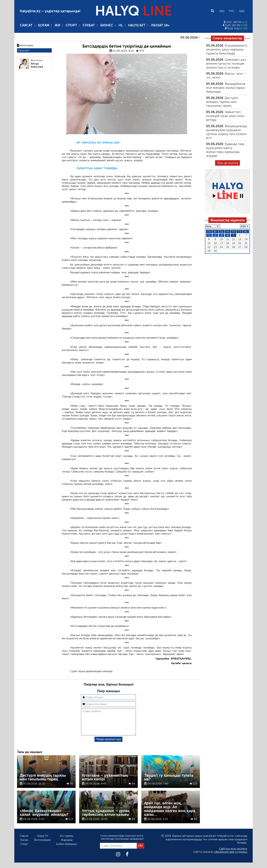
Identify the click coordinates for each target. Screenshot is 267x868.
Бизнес (107, 25)
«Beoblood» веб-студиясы (231, 857)
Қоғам (44, 25)
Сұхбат (89, 25)
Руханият (24, 50)
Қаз (222, 11)
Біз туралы (67, 841)
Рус (232, 11)
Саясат (26, 25)
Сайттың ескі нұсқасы (233, 854)
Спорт (71, 25)
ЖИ (57, 25)
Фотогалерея (42, 845)
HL (121, 25)
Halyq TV (42, 841)
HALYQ (133, 11)
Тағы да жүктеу (228, 163)
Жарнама (67, 845)
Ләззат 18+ (160, 25)
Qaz (242, 11)
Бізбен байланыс (67, 849)
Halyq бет (137, 25)
